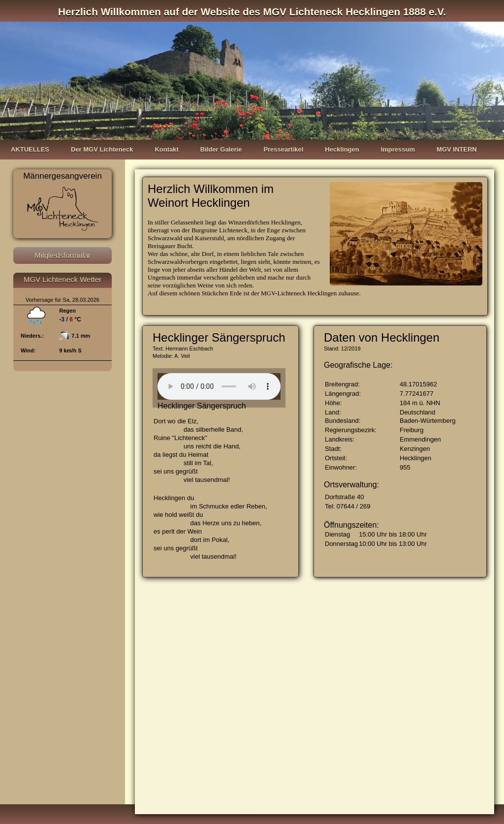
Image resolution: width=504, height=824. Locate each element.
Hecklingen (342, 149)
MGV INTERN (457, 149)
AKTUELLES (30, 149)
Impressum (398, 149)
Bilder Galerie (221, 149)
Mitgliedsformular (63, 255)
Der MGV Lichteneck (102, 149)
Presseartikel (283, 149)
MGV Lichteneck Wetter (63, 279)
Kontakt (166, 149)
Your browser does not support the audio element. (219, 386)
